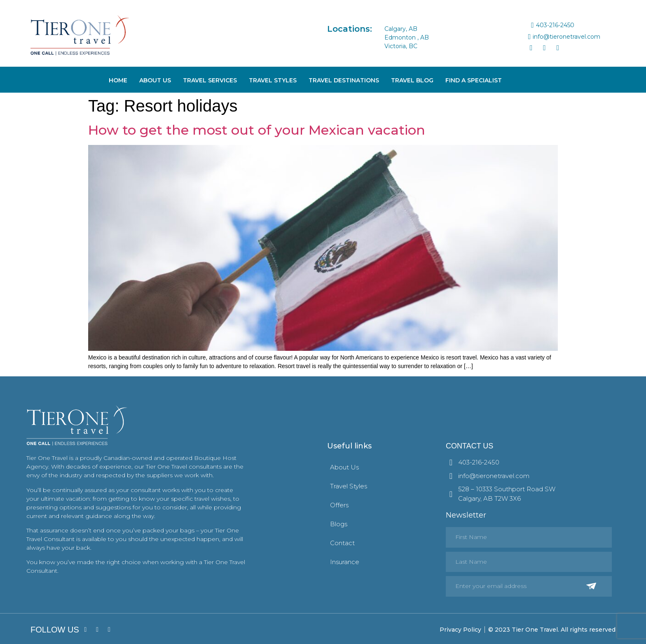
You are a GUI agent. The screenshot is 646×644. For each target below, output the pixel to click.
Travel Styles (273, 80)
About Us (155, 80)
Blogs (339, 524)
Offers (339, 505)
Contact (342, 543)
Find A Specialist (474, 80)
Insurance (345, 562)
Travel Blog (412, 80)
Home (118, 80)
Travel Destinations (344, 80)
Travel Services (210, 80)
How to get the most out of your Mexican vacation (257, 130)
